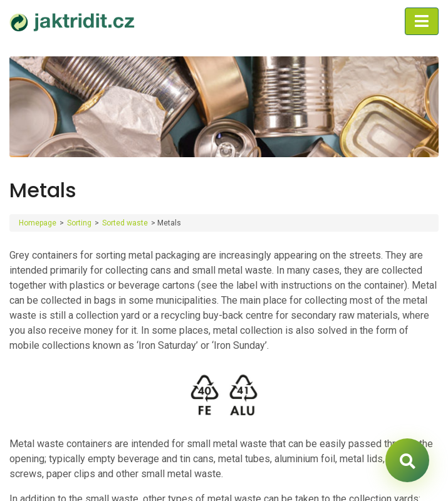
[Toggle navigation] (422, 21)
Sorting (79, 223)
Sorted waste (125, 223)
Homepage (38, 223)
